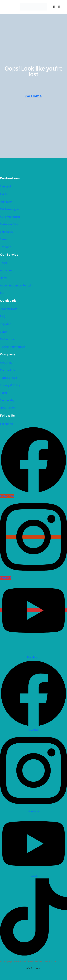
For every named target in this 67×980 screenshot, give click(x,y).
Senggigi (5, 186)
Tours (4, 263)
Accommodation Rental (15, 285)
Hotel (3, 278)
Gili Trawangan (9, 209)
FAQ (3, 316)
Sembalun (6, 232)
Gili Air (4, 194)
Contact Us (8, 370)
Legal (3, 393)
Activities (6, 270)
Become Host (9, 309)
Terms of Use (8, 378)
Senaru (5, 239)
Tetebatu (6, 247)
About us (6, 363)
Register (5, 324)
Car (2, 293)
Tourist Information (13, 347)
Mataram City (9, 224)
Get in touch (8, 339)
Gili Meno (6, 202)
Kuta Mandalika (10, 217)
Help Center (8, 408)
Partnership (8, 400)
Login (3, 332)
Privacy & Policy (10, 385)
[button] (54, 7)
